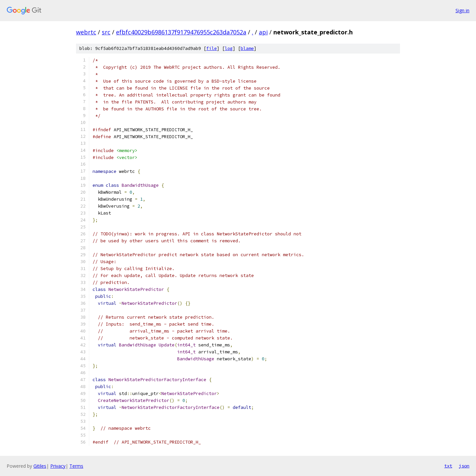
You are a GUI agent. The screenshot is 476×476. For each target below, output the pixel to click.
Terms (76, 466)
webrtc (86, 32)
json (464, 466)
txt (448, 466)
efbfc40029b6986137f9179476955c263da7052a (181, 32)
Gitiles (40, 466)
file (212, 48)
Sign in (462, 10)
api (263, 32)
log (229, 48)
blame (247, 48)
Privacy (58, 466)
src (106, 32)
